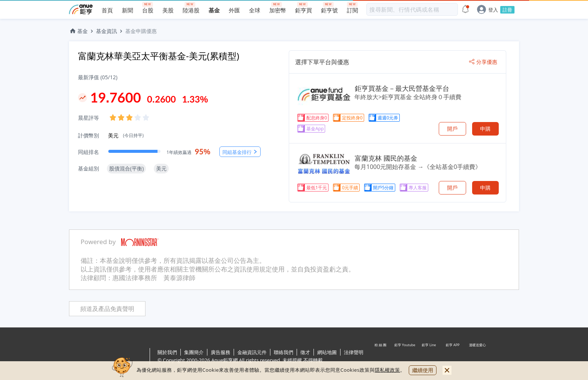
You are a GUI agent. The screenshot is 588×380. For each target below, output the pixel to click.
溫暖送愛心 (477, 357)
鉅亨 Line (429, 357)
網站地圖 (327, 352)
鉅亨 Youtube (405, 357)
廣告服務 (220, 352)
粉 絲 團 (381, 357)
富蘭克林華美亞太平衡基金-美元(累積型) (159, 56)
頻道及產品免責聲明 (107, 309)
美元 (126, 135)
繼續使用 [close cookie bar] (423, 370)
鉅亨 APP (453, 357)
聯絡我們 (283, 352)
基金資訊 (106, 31)
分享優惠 (483, 62)
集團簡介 (194, 352)
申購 (485, 129)
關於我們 (167, 352)
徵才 (305, 352)
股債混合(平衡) (126, 168)
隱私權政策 (387, 370)
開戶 (452, 129)
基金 (78, 31)
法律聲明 (354, 352)
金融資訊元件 (252, 352)
